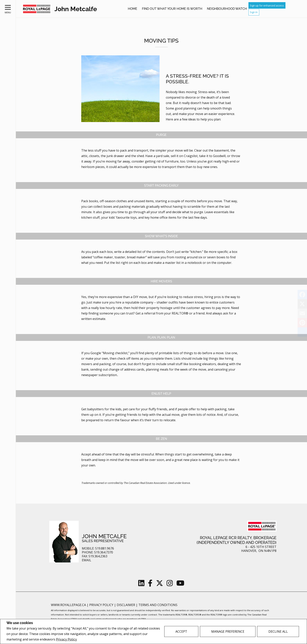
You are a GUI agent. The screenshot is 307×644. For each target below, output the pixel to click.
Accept (181, 631)
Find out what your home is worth (172, 9)
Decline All (278, 631)
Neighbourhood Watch (227, 9)
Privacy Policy (66, 639)
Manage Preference (228, 631)
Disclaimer (126, 605)
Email (87, 560)
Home (133, 9)
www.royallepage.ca (68, 605)
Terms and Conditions (158, 605)
